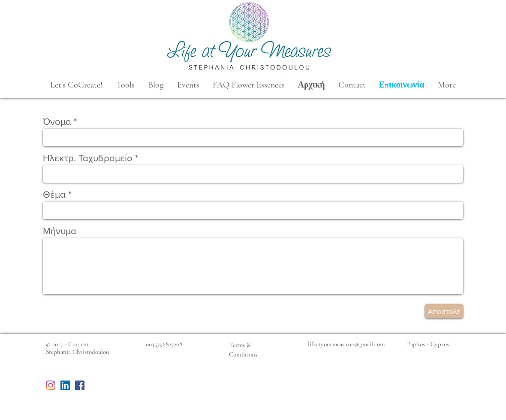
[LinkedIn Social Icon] (65, 385)
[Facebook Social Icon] (80, 385)
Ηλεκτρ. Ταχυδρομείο (88, 158)
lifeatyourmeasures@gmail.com (346, 344)
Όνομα (57, 122)
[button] (76, 85)
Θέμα (54, 195)
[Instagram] (51, 385)
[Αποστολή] (444, 311)
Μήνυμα (60, 231)
